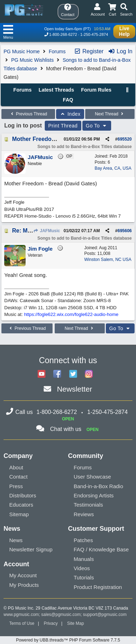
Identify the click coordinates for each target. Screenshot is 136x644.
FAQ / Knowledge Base (101, 549)
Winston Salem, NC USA (108, 260)
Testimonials (89, 505)
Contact (18, 477)
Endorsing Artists (94, 495)
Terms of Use (22, 623)
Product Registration (98, 587)
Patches (83, 540)
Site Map (75, 623)
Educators (21, 505)
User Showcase (93, 477)
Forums (57, 51)
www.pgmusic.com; (22, 615)
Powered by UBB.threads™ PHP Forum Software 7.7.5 (68, 640)
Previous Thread (28, 114)
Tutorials (84, 577)
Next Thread (110, 114)
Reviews (84, 514)
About (16, 467)
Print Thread (63, 126)
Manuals (84, 559)
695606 (125, 231)
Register (89, 51)
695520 (125, 139)
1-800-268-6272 (63, 34)
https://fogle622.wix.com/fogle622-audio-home (71, 314)
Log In (120, 51)
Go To (97, 126)
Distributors (23, 495)
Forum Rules (96, 90)
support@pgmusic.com (105, 615)
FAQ (68, 100)
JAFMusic (47, 231)
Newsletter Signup (31, 549)
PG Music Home (22, 51)
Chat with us (66, 429)
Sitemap (19, 514)
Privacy (51, 623)
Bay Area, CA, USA (113, 168)
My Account (23, 575)
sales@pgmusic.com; (62, 615)
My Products (24, 585)
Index (70, 114)
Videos (82, 568)
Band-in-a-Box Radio (99, 486)
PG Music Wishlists (32, 60)
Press (16, 486)
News (16, 540)
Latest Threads (56, 90)
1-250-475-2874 (94, 34)
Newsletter (74, 389)
